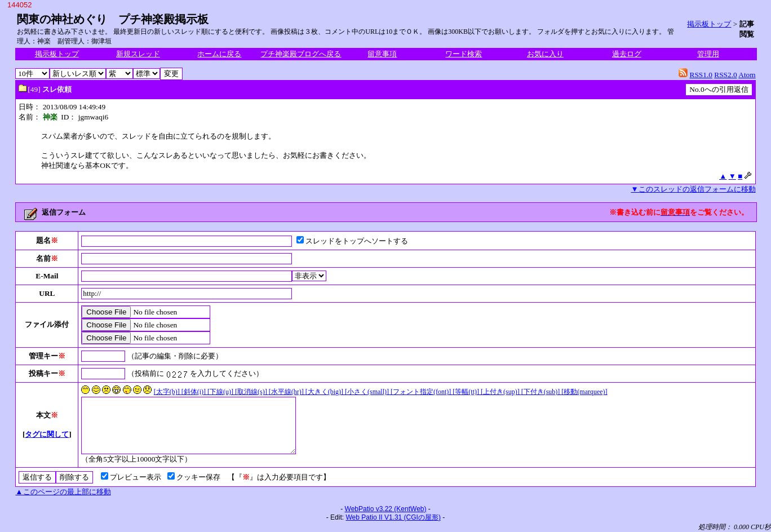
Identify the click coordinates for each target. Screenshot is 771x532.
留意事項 (382, 54)
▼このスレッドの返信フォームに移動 (693, 189)
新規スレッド (138, 54)
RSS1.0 (701, 75)
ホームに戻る (219, 54)
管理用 (708, 54)
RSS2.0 (725, 75)
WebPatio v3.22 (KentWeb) (386, 509)
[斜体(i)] (194, 392)
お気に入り (545, 54)
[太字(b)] (168, 392)
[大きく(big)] (325, 392)
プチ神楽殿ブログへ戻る (301, 54)
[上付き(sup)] (501, 392)
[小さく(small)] (368, 392)
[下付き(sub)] (542, 392)
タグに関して (47, 434)
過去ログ (627, 54)
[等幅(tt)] (467, 392)
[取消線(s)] (252, 392)
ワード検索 (464, 54)
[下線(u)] (221, 392)
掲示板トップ (709, 24)
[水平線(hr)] (287, 392)
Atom (747, 75)
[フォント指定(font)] (422, 392)
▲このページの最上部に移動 (63, 492)
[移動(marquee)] (584, 392)
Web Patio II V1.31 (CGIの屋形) (393, 517)
